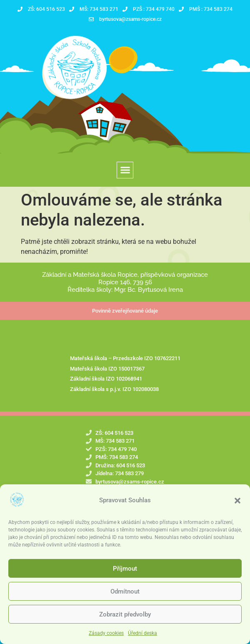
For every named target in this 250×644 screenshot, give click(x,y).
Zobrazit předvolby (125, 616)
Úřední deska (142, 635)
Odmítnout (125, 593)
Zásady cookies (106, 635)
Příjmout (125, 570)
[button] (237, 502)
